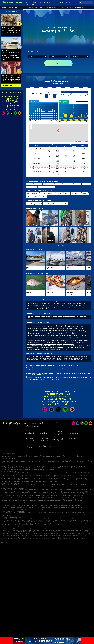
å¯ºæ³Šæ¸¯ (36, 468)
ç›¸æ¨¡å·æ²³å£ (87, 530)
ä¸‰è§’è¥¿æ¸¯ (19, 537)
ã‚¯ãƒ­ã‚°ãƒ (58, 358)
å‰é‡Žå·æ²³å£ (12, 537)
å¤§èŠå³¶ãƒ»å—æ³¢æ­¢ (50, 346)
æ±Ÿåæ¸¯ (51, 187)
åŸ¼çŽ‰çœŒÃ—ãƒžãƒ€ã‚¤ (55, 491)
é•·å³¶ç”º (44, 520)
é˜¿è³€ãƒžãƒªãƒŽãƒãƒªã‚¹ (63, 329)
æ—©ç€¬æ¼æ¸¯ (31, 330)
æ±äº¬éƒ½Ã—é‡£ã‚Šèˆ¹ (34, 477)
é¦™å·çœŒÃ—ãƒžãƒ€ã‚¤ (42, 503)
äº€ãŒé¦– (82, 342)
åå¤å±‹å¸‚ (7, 520)
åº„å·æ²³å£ (76, 184)
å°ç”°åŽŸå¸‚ (41, 460)
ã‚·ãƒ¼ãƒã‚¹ (11, 7)
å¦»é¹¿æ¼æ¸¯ (48, 537)
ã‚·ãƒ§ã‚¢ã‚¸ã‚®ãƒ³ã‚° (39, 7)
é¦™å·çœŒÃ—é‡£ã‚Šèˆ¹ (35, 481)
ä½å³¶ (28, 184)
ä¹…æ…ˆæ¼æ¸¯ (37, 466)
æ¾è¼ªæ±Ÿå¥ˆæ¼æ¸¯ (25, 468)
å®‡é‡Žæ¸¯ (79, 528)
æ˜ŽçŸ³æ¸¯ (8, 468)
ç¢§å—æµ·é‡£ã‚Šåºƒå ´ (52, 532)
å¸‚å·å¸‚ (72, 523)
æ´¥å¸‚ (60, 520)
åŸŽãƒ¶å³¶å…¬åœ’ (36, 537)
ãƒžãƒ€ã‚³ (44, 358)
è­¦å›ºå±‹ (28, 334)
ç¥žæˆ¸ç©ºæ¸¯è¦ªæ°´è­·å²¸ (71, 536)
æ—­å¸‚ (20, 461)
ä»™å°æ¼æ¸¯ (64, 536)
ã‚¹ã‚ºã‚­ (53, 358)
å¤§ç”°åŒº (60, 461)
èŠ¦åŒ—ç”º (26, 522)
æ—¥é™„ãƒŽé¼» (36, 349)
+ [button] (31, 125)
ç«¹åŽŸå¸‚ (43, 197)
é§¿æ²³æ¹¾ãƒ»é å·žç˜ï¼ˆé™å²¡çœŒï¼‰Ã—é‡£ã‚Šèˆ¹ (62, 474)
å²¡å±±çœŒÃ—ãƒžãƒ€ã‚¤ (24, 501)
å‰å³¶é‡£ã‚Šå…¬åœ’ (76, 325)
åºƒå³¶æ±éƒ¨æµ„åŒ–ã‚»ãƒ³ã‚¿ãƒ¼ (62, 332)
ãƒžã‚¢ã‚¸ (71, 356)
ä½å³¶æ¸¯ (4, 468)
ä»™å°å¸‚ (33, 523)
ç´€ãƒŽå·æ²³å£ (73, 539)
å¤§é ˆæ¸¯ (83, 335)
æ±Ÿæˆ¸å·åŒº (55, 461)
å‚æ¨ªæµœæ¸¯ (43, 335)
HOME (26, 3)
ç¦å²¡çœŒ (54, 307)
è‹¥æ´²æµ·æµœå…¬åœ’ (6, 528)
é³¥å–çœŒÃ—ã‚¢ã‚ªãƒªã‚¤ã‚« (50, 499)
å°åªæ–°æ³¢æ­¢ (80, 330)
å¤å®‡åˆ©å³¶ (67, 539)
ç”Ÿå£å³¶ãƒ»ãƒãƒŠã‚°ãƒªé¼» (45, 339)
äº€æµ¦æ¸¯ (23, 539)
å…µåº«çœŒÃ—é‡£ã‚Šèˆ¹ (64, 477)
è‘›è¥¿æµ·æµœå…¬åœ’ (73, 528)
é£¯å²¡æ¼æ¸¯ (50, 466)
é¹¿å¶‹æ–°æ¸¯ (66, 466)
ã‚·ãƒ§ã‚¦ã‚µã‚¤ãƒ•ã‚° (46, 360)
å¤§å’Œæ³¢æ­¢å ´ (36, 347)
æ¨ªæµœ (48, 528)
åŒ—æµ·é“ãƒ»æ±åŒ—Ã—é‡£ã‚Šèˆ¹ (66, 473)
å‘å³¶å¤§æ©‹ (30, 327)
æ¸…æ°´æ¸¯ (39, 530)
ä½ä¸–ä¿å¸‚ (10, 522)
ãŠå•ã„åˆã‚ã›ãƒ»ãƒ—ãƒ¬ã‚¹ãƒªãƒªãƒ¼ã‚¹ (49, 425)
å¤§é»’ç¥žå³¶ (38, 330)
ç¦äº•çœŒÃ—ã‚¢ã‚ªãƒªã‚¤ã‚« (84, 494)
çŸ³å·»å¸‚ (73, 519)
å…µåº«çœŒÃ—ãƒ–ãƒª (60, 498)
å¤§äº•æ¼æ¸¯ (28, 469)
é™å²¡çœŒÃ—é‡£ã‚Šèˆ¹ (6, 477)
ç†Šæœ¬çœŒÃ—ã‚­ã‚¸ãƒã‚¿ (69, 508)
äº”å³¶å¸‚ (18, 522)
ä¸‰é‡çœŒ (82, 304)
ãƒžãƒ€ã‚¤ (29, 356)
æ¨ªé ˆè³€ (9, 536)
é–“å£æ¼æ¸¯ (19, 466)
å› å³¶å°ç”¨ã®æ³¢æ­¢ (68, 344)
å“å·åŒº (40, 461)
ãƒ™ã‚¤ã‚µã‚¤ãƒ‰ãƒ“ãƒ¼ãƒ (46, 329)
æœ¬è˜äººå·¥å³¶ (52, 539)
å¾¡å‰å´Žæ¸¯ (4, 536)
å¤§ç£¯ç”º (44, 522)
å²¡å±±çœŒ (46, 203)
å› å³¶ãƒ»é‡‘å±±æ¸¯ (58, 344)
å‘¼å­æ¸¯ (76, 532)
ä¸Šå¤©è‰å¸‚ (39, 522)
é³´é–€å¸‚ (24, 519)
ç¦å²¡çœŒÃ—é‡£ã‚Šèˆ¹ (15, 477)
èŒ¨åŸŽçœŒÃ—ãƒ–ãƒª (25, 491)
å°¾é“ (71, 329)
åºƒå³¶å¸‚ (28, 316)
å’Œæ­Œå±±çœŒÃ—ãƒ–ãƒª (17, 499)
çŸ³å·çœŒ (57, 304)
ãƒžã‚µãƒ (38, 360)
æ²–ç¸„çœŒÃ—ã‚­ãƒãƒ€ (50, 509)
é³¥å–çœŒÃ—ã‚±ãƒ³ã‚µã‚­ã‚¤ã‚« (39, 499)
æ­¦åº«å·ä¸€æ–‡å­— (48, 536)
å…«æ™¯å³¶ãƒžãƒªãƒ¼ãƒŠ (9, 533)
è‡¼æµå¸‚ (68, 522)
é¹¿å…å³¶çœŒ (37, 309)
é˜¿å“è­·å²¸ (46, 332)
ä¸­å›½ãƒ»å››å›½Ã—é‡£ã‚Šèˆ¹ (42, 473)
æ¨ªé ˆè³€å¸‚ (4, 460)
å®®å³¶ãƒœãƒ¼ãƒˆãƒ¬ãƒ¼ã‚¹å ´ (72, 327)
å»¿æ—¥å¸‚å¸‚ (51, 194)
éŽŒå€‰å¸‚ (23, 461)
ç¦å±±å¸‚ (43, 194)
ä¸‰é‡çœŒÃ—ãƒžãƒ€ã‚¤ (69, 495)
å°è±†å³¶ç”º (19, 520)
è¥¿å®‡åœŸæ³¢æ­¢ (48, 344)
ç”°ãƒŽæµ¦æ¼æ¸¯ (5, 537)
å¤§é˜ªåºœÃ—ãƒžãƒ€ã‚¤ (34, 498)
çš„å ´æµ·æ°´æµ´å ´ (56, 330)
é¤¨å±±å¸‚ (64, 460)
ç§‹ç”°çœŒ (50, 302)
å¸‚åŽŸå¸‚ (39, 525)
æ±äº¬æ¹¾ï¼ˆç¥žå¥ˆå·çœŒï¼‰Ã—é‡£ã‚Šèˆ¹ (43, 474)
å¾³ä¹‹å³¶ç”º (41, 523)
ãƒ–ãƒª (33, 356)
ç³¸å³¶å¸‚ (89, 460)
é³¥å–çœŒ (29, 203)
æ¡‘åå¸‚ (75, 523)
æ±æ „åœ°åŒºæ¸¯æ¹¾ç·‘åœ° (68, 330)
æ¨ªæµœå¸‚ (12, 460)
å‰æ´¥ (56, 184)
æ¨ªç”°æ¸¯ (76, 337)
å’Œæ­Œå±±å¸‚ (51, 460)
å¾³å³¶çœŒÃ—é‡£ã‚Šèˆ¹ (54, 480)
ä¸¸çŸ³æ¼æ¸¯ (47, 341)
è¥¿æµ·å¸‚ (46, 523)
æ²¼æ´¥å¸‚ (60, 460)
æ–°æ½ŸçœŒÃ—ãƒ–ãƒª (75, 493)
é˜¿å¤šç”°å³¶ (34, 334)
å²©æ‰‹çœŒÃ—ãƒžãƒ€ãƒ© (18, 490)
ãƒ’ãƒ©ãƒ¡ (28, 360)
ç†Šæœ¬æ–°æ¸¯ (81, 537)
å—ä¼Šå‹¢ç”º (79, 520)
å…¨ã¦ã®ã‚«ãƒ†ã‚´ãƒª (44, 3)
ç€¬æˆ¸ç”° (68, 325)
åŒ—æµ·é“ (29, 302)
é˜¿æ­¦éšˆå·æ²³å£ (71, 533)
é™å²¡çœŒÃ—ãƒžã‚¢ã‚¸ (15, 495)
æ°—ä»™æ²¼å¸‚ (63, 523)
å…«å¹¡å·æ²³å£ (76, 335)
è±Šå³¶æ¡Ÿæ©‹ (68, 335)
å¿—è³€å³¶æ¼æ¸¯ (84, 539)
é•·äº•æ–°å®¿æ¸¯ (62, 468)
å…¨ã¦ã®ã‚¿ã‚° (53, 3)
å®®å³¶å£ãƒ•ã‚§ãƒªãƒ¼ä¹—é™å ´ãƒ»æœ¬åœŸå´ (52, 347)
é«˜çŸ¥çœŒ (29, 307)
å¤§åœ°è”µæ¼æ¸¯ (74, 334)
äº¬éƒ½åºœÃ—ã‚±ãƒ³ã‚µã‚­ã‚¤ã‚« (7, 498)
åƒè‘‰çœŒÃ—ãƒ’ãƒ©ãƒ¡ (74, 491)
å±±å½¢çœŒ (63, 302)
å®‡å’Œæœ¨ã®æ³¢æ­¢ (76, 346)
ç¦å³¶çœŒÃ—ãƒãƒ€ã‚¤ (88, 490)
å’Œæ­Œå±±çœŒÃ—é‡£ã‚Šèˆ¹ (44, 477)
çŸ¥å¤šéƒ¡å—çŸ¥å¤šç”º (14, 461)
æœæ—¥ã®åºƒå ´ (31, 187)
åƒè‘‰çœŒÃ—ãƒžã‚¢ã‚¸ (83, 491)
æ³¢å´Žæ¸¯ (46, 469)
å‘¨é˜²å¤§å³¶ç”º (11, 519)
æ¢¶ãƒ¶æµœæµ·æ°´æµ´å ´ (39, 337)
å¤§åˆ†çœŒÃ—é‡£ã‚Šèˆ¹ (44, 481)
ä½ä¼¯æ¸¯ (58, 536)
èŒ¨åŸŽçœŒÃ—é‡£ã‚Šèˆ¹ (25, 477)
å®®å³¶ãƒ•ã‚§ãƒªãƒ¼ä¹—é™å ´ (57, 325)
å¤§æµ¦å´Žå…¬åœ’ (50, 342)
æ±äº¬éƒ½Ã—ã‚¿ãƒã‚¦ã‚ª (15, 493)
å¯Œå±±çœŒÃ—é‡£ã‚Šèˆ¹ (84, 480)
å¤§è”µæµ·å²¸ (45, 532)
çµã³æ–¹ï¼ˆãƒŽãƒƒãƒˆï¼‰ (50, 7)
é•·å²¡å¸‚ (88, 461)
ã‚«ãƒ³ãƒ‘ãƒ (66, 360)
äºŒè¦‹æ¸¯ (77, 530)
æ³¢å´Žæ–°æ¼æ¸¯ (38, 532)
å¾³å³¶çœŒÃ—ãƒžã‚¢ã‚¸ (24, 503)
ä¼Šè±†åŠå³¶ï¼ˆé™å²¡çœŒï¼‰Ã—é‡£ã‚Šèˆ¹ (82, 474)
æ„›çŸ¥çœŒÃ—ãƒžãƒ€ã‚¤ (41, 495)
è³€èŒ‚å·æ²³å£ (31, 344)
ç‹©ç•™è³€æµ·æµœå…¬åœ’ (51, 337)
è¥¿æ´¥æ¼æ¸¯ (52, 469)
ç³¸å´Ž (44, 330)
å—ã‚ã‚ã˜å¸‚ (44, 525)
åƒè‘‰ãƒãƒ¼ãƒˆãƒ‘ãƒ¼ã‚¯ (56, 537)
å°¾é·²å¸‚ (20, 525)
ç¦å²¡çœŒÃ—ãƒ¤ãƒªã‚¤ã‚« (53, 505)
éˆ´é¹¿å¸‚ (84, 522)
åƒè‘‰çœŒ (29, 304)
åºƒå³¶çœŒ (56, 305)
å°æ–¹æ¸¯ (37, 329)
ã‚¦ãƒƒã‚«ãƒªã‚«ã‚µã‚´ (83, 358)
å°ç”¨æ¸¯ (61, 335)
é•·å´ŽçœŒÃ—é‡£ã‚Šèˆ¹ (74, 480)
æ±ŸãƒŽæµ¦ (76, 341)
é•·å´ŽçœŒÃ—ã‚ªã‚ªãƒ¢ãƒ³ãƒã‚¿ (48, 508)
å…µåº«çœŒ (35, 305)
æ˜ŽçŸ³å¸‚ (80, 460)
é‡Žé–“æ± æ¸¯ (86, 184)
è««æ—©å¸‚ (57, 525)
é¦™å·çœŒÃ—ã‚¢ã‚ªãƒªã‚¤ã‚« (52, 503)
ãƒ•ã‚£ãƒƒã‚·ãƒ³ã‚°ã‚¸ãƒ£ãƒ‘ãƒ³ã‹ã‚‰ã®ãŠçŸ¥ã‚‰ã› (50, 422)
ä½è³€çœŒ (60, 307)
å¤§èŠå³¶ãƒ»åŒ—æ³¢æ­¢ (52, 334)
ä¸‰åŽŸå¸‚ (85, 194)
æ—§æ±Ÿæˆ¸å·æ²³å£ (27, 530)
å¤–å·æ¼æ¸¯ (85, 468)
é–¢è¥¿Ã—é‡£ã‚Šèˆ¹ (13, 473)
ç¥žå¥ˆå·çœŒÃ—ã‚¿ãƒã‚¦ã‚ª (55, 493)
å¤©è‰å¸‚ (4, 523)
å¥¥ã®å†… (29, 349)
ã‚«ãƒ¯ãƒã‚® (87, 356)
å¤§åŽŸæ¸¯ (8, 466)
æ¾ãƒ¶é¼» (76, 342)
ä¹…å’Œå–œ (29, 337)
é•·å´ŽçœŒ (67, 307)
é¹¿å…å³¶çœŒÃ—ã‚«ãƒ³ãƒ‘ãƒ (19, 509)
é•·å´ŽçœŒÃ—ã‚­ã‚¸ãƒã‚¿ (37, 508)
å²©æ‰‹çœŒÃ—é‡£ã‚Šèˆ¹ (6, 481)
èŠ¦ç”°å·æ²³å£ (39, 332)
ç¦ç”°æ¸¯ (17, 530)
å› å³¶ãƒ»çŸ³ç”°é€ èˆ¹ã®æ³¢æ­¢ (48, 349)
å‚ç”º (28, 197)
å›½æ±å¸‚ (61, 525)
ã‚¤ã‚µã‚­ (49, 358)
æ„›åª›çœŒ (64, 203)
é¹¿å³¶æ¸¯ (22, 528)
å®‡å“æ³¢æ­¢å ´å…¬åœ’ (32, 325)
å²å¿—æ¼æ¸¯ (86, 466)
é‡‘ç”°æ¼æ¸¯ (48, 468)
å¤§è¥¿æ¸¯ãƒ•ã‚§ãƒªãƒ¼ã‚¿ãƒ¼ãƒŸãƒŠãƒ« (80, 332)
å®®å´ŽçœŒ (30, 309)
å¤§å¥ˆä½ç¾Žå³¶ (68, 342)
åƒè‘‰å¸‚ (29, 523)
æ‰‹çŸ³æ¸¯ (81, 466)
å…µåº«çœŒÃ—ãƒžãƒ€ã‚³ (78, 498)
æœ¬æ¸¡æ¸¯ (83, 533)
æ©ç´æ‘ (88, 522)
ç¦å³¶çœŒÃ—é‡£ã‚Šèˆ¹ (16, 481)
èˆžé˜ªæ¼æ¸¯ (36, 528)
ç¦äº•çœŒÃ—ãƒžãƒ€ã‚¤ (74, 494)
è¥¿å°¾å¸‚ (22, 523)
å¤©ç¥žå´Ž (36, 533)
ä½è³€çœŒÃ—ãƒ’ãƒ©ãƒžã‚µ (75, 505)
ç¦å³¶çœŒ (70, 302)
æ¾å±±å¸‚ (48, 520)
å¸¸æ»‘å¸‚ (32, 520)
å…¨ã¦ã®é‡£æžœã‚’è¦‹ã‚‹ (58, 245)
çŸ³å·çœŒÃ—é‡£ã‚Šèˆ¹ (53, 481)
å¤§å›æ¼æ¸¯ (41, 334)
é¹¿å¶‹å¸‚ (26, 460)
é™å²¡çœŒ (76, 304)
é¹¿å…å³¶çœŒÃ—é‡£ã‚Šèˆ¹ (64, 480)
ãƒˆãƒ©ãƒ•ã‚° (59, 360)
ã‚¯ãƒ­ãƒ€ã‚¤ (34, 358)
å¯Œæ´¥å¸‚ (56, 460)
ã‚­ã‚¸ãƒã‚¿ (38, 356)
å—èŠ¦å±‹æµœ (11, 532)
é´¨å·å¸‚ (29, 460)
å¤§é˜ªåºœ (29, 305)
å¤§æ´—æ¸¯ (16, 469)
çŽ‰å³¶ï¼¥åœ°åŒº (60, 532)
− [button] (31, 128)
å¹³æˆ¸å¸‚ (76, 519)
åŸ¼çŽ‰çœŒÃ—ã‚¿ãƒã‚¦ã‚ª (45, 491)
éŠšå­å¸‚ (3, 463)
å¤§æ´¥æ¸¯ (83, 528)
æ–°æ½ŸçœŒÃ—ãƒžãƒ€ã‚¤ (66, 493)
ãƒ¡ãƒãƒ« (40, 358)
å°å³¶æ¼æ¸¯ (86, 536)
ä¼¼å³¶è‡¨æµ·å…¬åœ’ (53, 335)
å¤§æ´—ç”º (30, 522)
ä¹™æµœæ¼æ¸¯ (42, 468)
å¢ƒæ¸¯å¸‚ (7, 463)
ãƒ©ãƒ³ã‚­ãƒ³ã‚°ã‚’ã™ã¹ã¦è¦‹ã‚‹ (11, 86)
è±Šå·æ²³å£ (59, 533)
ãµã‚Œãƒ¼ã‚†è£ (88, 532)
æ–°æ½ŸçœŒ (43, 304)
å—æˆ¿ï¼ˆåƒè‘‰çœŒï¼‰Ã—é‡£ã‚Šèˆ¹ (9, 476)
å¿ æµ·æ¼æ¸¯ (30, 329)
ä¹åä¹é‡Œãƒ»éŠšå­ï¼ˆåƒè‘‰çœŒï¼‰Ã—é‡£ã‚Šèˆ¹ (28, 476)
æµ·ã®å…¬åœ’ (29, 537)
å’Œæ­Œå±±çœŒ (43, 305)
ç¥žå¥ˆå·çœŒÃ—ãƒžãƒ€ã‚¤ (44, 493)
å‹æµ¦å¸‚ (36, 460)
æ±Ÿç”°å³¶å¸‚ (35, 194)
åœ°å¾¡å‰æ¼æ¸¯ (60, 327)
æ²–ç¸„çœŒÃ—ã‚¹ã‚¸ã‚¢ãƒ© (40, 509)
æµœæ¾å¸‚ (20, 519)
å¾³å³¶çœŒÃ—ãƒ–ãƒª (15, 503)
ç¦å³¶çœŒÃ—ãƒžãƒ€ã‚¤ (69, 490)
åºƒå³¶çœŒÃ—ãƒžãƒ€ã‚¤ (42, 501)
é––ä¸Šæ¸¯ (21, 530)
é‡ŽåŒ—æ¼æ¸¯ (5, 532)
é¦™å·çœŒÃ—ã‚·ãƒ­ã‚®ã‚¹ (62, 503)
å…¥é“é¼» (42, 342)
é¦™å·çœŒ (36, 307)
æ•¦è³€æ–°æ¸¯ (88, 533)
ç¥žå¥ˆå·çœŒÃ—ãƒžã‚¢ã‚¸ (34, 493)
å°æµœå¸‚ (4, 461)
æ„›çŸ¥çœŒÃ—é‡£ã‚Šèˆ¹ (73, 477)
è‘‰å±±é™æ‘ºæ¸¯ (10, 469)
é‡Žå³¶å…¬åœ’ (12, 530)
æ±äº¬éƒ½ (76, 302)
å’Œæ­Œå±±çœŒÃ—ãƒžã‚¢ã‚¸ (27, 499)
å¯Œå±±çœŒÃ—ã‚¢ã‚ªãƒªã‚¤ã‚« (7, 494)
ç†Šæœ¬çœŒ (73, 307)
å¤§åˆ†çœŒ (80, 307)
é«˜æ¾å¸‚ (54, 523)
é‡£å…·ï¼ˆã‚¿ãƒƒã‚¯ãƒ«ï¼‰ (63, 7)
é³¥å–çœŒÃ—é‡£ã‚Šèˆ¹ (64, 478)
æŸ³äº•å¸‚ (3, 525)
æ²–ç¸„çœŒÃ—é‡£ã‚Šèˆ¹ (25, 478)
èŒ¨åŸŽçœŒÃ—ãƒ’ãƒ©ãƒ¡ (16, 491)
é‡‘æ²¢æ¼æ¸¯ (31, 466)
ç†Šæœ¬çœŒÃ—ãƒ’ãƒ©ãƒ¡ (79, 508)
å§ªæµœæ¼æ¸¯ (41, 469)
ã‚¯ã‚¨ (82, 360)
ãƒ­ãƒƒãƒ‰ (71, 7)
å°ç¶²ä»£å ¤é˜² (37, 184)
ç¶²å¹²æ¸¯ (79, 539)
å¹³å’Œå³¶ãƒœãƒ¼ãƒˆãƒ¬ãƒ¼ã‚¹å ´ (20, 532)
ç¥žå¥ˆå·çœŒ (83, 302)
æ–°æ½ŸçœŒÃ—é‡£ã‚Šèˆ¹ (6, 478)
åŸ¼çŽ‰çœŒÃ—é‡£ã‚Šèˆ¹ (6, 480)
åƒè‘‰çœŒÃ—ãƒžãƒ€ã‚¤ (65, 491)
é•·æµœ (83, 339)
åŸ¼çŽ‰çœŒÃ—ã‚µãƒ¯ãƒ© (34, 491)
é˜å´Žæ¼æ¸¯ (13, 466)
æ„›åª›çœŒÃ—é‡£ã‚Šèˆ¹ (25, 480)
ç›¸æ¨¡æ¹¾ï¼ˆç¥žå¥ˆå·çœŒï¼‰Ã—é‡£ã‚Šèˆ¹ (10, 474)
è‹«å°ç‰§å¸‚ (13, 525)
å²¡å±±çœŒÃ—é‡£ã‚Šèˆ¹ (16, 480)
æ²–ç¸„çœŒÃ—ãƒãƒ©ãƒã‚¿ (60, 509)
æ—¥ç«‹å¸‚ (33, 460)
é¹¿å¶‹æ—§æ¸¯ (25, 466)
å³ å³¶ (66, 347)
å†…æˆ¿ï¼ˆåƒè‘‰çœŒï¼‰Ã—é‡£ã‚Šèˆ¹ (46, 476)
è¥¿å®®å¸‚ (24, 525)
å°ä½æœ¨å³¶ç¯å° (32, 339)
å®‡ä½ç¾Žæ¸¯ (17, 468)
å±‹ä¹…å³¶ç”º (7, 525)
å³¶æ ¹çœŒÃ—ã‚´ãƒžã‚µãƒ (6, 501)
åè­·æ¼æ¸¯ (65, 533)
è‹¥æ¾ (73, 532)
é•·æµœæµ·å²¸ (42, 187)
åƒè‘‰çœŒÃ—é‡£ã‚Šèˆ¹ (88, 476)
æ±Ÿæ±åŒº (31, 461)
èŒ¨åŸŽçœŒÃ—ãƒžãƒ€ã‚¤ (6, 491)
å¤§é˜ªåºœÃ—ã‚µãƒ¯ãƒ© (51, 498)
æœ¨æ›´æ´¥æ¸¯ (42, 537)
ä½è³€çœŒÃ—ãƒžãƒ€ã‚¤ (19, 508)
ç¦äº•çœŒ (63, 304)
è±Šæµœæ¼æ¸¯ (43, 528)
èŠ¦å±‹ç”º (8, 523)
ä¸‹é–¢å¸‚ (43, 519)
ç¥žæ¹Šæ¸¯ (3, 466)
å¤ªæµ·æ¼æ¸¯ (21, 469)
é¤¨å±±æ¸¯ (37, 539)
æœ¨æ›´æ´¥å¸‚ (59, 519)
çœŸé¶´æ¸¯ (55, 466)
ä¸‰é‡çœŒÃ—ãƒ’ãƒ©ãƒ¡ (79, 495)
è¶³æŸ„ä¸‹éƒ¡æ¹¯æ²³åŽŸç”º (47, 461)
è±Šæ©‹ (41, 539)
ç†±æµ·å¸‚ (36, 461)
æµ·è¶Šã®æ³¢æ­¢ (83, 341)
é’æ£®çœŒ (36, 302)
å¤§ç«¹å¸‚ (59, 194)
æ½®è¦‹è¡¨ (33, 4)
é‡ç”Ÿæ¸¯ (65, 349)
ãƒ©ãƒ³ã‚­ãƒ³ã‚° (35, 3)
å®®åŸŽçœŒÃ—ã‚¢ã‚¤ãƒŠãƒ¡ (59, 490)
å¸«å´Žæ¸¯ (49, 533)
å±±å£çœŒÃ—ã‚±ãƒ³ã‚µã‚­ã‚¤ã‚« (70, 501)
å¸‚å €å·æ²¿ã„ (75, 468)
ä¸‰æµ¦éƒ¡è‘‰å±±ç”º (83, 461)
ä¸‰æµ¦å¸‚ (17, 460)
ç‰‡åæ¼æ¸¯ (34, 469)
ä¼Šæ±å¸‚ (76, 460)
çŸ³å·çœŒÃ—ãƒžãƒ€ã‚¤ (53, 494)
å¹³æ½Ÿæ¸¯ (80, 468)
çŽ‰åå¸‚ (79, 523)
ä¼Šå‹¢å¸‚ (14, 522)
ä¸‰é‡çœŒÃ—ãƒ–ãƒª (60, 495)
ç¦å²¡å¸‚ (7, 461)
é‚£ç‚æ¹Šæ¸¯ (4, 469)
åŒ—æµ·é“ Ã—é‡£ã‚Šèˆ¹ (74, 478)
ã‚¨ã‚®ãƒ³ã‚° (17, 7)
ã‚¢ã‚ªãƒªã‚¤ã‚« (55, 356)
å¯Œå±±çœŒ (50, 304)
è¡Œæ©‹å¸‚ (68, 523)
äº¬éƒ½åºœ (50, 305)
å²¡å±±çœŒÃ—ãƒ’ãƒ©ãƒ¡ (33, 501)
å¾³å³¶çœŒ (42, 307)
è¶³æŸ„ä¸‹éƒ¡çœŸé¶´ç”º (70, 460)
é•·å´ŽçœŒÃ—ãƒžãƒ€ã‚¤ (28, 508)
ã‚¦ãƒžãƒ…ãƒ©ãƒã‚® (78, 356)
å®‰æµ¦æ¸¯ (43, 327)
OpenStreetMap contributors (83, 141)
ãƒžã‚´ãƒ (29, 358)
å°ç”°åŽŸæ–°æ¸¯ (44, 466)
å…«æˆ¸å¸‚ (18, 523)
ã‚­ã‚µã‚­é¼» (29, 347)
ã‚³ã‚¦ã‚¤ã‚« (53, 360)
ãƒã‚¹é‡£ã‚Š (30, 7)
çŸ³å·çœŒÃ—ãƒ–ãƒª (35, 494)
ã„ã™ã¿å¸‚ (21, 460)
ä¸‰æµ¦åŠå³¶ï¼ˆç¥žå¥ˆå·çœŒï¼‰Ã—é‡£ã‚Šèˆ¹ (82, 473)
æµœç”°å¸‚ (48, 522)
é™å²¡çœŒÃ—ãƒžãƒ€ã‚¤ (6, 495)
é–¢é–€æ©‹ (54, 533)
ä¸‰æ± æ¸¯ (47, 530)
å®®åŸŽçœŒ (56, 302)
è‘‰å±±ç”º (50, 523)
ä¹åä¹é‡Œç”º (38, 519)
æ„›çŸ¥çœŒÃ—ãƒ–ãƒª (32, 495)
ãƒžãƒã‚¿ (70, 358)
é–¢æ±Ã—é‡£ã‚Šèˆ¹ (5, 473)
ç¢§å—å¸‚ (37, 523)
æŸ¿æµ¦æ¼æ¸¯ (30, 342)
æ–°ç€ (30, 3)
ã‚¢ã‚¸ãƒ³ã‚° (24, 7)
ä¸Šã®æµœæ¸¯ (59, 342)
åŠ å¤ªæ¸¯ (76, 466)
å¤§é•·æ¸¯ (60, 337)
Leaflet (76, 141)
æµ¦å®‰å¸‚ (63, 520)
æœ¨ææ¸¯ (81, 329)
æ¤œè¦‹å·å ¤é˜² (17, 533)
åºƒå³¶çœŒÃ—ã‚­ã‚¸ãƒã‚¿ (59, 501)
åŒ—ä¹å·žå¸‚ (85, 460)
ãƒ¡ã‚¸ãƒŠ (71, 360)
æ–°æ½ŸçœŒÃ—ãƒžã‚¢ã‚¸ (84, 493)
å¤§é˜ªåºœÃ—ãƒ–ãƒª (43, 498)
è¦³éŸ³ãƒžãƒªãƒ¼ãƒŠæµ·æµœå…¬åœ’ (35, 341)
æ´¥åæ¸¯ (34, 536)
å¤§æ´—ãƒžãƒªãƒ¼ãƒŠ (30, 532)
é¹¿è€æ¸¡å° (86, 346)
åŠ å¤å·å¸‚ (88, 523)
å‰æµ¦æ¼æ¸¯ (55, 341)
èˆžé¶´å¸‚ (25, 523)
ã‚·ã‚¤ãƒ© (33, 360)
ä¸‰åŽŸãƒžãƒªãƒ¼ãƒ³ (68, 337)
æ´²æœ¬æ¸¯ (24, 537)
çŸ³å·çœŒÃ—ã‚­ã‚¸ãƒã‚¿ (44, 494)
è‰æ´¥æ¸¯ (37, 327)
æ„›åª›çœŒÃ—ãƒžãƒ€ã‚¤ (71, 503)
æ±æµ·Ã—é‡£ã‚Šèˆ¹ (21, 473)
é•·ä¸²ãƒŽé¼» (59, 349)
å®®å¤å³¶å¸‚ (4, 522)
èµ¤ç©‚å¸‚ (31, 525)
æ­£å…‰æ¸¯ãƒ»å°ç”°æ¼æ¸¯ (63, 346)
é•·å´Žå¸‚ (16, 519)
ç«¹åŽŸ (55, 329)
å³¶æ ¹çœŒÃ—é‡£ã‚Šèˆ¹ (25, 481)
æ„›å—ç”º (56, 522)
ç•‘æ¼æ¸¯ (66, 339)
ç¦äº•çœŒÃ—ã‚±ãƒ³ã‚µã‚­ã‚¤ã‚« (64, 494)
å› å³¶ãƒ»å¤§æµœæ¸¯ (58, 339)
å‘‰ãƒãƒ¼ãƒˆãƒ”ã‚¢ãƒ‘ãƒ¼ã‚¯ (33, 335)
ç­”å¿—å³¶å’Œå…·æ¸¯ (66, 184)
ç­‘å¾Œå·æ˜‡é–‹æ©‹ (24, 536)
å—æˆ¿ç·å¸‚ (46, 460)
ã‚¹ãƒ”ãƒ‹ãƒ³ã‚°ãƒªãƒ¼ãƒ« (80, 7)
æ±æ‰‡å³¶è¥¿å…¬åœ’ (53, 530)
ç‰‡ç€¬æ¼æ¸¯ (5, 539)
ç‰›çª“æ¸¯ (30, 536)
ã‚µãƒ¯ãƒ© (43, 356)
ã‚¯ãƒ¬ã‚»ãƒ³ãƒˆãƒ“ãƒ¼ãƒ (75, 339)
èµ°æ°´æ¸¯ (12, 468)
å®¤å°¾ (37, 342)
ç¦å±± (75, 329)
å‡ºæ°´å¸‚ (50, 525)
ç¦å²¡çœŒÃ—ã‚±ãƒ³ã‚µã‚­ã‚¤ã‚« (63, 505)
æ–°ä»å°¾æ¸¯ (45, 539)
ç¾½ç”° (3, 533)
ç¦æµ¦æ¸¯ (32, 468)
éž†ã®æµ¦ (84, 325)
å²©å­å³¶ (70, 347)
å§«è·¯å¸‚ (51, 519)
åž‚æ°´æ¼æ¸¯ (78, 533)
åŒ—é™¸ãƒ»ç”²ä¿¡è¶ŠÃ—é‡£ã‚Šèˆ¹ (31, 473)
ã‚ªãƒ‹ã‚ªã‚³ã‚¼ (77, 360)
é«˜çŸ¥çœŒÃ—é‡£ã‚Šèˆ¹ (35, 480)
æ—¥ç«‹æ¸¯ (32, 533)
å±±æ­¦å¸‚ (77, 461)
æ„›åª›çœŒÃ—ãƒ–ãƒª (80, 503)
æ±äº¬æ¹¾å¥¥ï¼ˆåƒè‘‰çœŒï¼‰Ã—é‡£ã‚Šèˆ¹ (63, 476)
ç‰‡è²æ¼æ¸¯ (71, 530)
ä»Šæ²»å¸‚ (34, 522)
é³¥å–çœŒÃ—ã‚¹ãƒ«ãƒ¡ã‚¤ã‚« (62, 499)
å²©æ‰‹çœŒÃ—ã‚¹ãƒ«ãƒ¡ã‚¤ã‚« (7, 490)
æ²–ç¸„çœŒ (44, 309)
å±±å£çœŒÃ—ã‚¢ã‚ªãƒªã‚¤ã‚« (82, 501)
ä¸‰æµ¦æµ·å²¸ (81, 530)
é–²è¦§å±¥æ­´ (27, 4)
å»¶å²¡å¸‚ (83, 519)
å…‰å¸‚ (15, 523)
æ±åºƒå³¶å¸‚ (35, 197)
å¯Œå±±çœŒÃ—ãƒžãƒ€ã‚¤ (18, 494)
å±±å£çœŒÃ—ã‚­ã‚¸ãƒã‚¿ (6, 503)
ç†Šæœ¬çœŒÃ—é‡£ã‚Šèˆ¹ (44, 480)
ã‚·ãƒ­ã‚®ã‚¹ (48, 356)
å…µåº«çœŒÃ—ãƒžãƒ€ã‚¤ (69, 498)
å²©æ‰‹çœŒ (43, 302)
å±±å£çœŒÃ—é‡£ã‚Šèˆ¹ (84, 478)
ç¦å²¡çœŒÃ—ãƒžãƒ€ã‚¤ (43, 505)
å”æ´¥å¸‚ (22, 522)
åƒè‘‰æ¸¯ (69, 537)
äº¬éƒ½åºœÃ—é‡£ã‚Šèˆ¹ (35, 478)
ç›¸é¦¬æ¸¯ (43, 530)
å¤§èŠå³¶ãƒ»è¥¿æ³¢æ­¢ (79, 347)
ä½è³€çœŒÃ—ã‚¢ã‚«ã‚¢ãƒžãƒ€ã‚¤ (8, 508)
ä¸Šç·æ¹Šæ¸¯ (72, 466)
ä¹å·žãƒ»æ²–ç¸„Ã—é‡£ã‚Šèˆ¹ (53, 473)
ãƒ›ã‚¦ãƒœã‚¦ (75, 358)
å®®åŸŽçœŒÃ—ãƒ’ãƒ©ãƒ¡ (40, 490)
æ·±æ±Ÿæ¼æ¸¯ (39, 344)
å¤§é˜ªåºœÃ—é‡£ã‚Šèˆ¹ (16, 478)
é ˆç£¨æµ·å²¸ (34, 530)
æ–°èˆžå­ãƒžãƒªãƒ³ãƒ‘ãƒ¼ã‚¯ (63, 530)
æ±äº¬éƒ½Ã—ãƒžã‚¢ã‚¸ (6, 493)
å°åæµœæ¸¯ (65, 528)
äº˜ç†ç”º (52, 522)
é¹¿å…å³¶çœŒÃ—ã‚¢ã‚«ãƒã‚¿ (7, 509)
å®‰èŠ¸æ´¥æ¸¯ (46, 325)
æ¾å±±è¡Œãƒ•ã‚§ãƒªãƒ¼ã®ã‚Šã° (35, 346)
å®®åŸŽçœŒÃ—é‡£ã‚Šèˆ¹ (44, 478)
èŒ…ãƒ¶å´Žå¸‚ (74, 520)
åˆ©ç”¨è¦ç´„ (42, 424)
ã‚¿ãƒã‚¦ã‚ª (66, 356)
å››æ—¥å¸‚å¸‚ (24, 520)
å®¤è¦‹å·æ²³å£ (79, 536)
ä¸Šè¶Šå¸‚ (28, 525)
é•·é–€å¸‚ (60, 522)
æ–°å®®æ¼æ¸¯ (74, 537)
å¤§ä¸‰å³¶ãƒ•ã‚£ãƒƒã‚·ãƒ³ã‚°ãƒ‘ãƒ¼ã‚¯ (14, 539)
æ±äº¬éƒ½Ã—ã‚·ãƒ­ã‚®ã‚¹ (24, 493)
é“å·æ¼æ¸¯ (47, 184)
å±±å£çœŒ (55, 203)
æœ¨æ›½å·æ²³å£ (67, 532)
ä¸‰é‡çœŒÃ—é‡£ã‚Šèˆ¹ (54, 478)
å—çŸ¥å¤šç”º (68, 520)
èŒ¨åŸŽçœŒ (36, 304)
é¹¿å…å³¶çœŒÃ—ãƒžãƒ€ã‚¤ (30, 509)
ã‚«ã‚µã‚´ (61, 356)
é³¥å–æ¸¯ (18, 536)
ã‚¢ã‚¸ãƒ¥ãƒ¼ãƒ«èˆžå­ (5, 530)
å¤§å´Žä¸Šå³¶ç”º (76, 194)
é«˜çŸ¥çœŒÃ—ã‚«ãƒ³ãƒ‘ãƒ (16, 505)
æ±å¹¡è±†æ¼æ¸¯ (40, 536)
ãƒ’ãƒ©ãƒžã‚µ (64, 358)
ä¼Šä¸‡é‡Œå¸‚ (88, 520)
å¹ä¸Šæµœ (86, 537)
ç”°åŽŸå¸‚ (64, 522)
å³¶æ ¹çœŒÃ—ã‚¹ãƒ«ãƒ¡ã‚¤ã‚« (84, 499)
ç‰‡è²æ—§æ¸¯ (69, 468)
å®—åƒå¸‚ (8, 460)
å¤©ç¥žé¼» (48, 330)
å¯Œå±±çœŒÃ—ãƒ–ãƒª (27, 494)
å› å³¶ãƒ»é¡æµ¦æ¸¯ (84, 327)
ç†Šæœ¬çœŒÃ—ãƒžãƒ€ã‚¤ (59, 508)
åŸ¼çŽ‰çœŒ (35, 455)
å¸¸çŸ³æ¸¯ (52, 332)
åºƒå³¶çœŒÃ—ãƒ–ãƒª (50, 501)
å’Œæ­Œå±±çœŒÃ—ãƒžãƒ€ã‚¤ (7, 499)
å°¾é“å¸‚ (67, 194)
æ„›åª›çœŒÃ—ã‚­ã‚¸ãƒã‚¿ (6, 505)
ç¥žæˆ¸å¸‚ (80, 519)
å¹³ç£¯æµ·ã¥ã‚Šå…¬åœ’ (43, 533)
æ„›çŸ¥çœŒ (69, 304)
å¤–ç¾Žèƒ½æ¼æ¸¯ (63, 334)
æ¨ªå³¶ (40, 325)
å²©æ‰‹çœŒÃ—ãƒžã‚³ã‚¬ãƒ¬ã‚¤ (29, 490)
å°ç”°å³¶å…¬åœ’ (30, 332)
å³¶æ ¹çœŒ (38, 203)
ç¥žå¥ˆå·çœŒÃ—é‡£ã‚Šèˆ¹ (77, 476)
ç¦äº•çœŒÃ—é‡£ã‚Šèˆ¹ (55, 477)
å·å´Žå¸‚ (53, 525)
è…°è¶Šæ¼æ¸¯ (60, 466)
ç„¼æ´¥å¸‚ (81, 522)
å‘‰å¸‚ (28, 194)
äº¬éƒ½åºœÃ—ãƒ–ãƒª (17, 498)
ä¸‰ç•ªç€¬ (26, 528)
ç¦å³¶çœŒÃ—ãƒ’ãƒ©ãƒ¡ (78, 490)
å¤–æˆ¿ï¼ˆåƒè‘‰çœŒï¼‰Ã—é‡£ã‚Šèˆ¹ (26, 474)
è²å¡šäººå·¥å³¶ (53, 528)
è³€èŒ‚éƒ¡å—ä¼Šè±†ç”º (71, 461)
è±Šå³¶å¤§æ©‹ (50, 327)
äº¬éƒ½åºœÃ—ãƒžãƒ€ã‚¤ (25, 498)
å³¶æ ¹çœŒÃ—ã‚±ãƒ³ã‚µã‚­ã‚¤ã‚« (73, 499)
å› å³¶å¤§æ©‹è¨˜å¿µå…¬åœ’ (66, 341)
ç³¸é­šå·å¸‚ (84, 523)
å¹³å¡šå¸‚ (91, 461)
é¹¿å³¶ (87, 339)
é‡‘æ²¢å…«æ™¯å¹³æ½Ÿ (55, 468)
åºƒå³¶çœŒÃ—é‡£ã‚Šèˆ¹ (83, 477)
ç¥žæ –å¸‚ (64, 461)
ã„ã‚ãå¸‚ (76, 522)
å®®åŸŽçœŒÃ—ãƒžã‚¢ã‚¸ (49, 490)
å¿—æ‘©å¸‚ (12, 520)
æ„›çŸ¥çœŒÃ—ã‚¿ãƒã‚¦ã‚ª (50, 495)
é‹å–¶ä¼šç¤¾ (36, 426)
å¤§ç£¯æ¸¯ (54, 536)
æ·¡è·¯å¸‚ (54, 519)
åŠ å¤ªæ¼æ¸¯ (59, 528)
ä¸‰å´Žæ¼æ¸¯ (64, 537)
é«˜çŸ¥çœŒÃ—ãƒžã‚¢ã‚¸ (34, 505)
